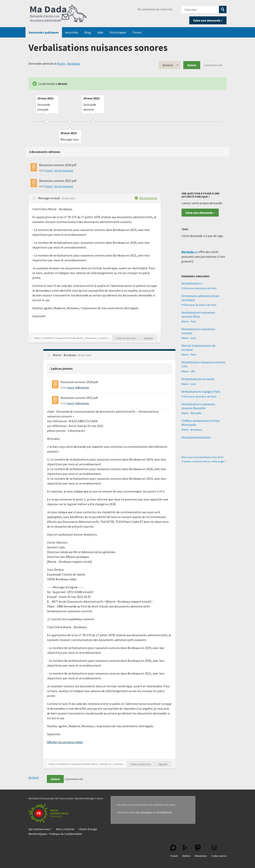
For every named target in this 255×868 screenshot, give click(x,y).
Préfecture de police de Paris (199, 288)
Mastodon (201, 851)
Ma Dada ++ (190, 252)
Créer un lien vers (126, 338)
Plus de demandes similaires (196, 437)
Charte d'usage (88, 829)
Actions (168, 65)
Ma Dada (58, 14)
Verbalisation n (192, 283)
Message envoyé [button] (49, 198)
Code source (219, 851)
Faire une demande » (208, 20)
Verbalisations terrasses (198, 379)
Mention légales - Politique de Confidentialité (55, 834)
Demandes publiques (44, 32)
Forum (137, 32)
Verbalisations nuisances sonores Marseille (198, 406)
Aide (100, 32)
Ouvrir (49, 170)
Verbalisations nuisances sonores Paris (198, 314)
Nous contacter (65, 829)
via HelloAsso (164, 812)
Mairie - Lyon (189, 338)
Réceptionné (148, 198)
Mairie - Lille (188, 371)
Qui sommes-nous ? (40, 829)
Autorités (72, 32)
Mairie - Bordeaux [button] (65, 355)
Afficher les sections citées (65, 742)
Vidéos (186, 851)
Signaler (149, 338)
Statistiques (118, 32)
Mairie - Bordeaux (69, 63)
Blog (88, 32)
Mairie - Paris (189, 321)
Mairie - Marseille (191, 413)
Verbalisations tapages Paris (201, 391)
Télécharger (82, 387)
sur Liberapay (144, 812)
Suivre (192, 65)
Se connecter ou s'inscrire (155, 9)
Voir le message (64, 170)
